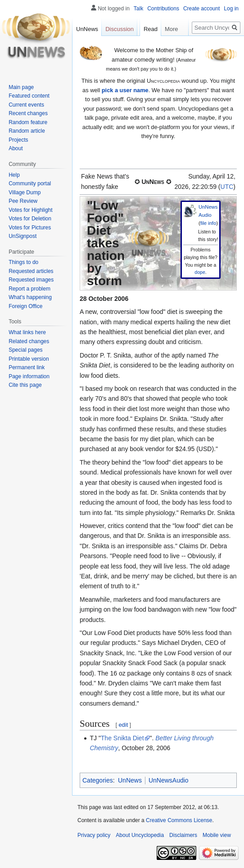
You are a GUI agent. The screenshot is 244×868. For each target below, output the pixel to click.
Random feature (28, 122)
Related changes (29, 341)
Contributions (163, 9)
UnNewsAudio (169, 780)
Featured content (29, 96)
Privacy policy (94, 835)
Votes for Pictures (30, 228)
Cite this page (25, 385)
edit (123, 725)
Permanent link (27, 367)
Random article (27, 131)
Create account (201, 9)
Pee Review (23, 201)
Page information (29, 376)
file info (208, 223)
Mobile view (217, 835)
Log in (231, 9)
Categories (98, 780)
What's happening (30, 297)
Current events (26, 105)
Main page (21, 87)
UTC (227, 187)
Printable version (29, 359)
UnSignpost (23, 236)
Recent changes (28, 113)
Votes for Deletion (30, 219)
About (16, 148)
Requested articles (31, 271)
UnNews (130, 780)
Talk (138, 9)
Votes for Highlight (30, 210)
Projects (18, 140)
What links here (27, 332)
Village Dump (25, 192)
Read (146, 47)
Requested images (31, 280)
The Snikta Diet (122, 738)
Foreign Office (25, 306)
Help (14, 175)
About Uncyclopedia (140, 835)
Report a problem (29, 289)
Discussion (120, 29)
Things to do (23, 262)
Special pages (25, 350)
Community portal (30, 183)
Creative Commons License (179, 820)
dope (200, 272)
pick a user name (125, 90)
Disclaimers (183, 835)
